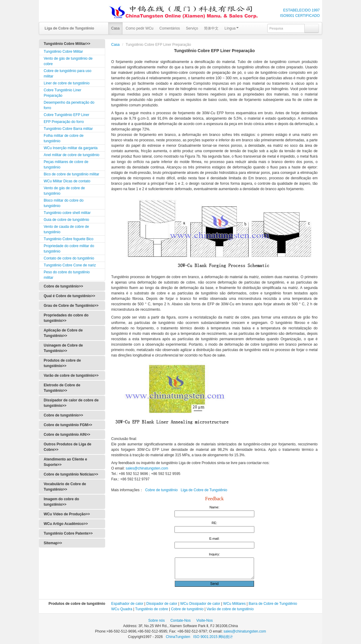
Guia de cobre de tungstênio (66, 220)
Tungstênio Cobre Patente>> (68, 533)
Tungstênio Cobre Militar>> (67, 44)
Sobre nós (157, 620)
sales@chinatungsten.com (146, 468)
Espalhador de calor (127, 604)
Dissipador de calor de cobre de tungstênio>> (71, 403)
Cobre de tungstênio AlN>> (67, 435)
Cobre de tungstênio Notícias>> (71, 474)
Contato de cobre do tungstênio (69, 258)
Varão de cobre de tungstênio (230, 609)
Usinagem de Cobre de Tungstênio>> (63, 348)
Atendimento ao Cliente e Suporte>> (65, 462)
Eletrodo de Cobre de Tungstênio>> (62, 388)
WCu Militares (235, 604)
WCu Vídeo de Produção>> (67, 514)
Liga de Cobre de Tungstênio (204, 490)
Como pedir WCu (140, 28)
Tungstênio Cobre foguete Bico (69, 239)
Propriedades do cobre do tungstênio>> (66, 318)
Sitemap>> (53, 543)
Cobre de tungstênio (162, 490)
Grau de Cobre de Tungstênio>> (71, 306)
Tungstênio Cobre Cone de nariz (70, 265)
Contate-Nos (180, 620)
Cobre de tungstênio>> (63, 286)
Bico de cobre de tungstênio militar (71, 174)
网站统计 (226, 637)
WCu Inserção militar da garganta (71, 148)
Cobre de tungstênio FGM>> (68, 425)
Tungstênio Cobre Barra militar (68, 129)
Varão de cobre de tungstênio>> (71, 375)
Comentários (170, 28)
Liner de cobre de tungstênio (67, 83)
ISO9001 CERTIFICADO (300, 16)
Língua (232, 28)
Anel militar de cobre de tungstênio (72, 155)
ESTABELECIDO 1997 (301, 10)
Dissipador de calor (162, 604)
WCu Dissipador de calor (200, 604)
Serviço (192, 28)
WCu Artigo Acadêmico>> (66, 524)
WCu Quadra (122, 609)
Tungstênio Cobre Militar (63, 52)
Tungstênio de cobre (152, 609)
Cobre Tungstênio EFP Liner (66, 115)
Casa (115, 28)
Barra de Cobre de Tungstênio (273, 604)
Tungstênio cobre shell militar (67, 213)
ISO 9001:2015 (206, 637)
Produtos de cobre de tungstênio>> (62, 363)
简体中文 (211, 28)
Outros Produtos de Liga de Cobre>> (67, 447)
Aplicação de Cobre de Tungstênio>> (63, 333)
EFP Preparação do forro (64, 122)
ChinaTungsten (178, 637)
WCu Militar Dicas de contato (67, 181)
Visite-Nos (204, 620)
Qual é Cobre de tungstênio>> (69, 296)
